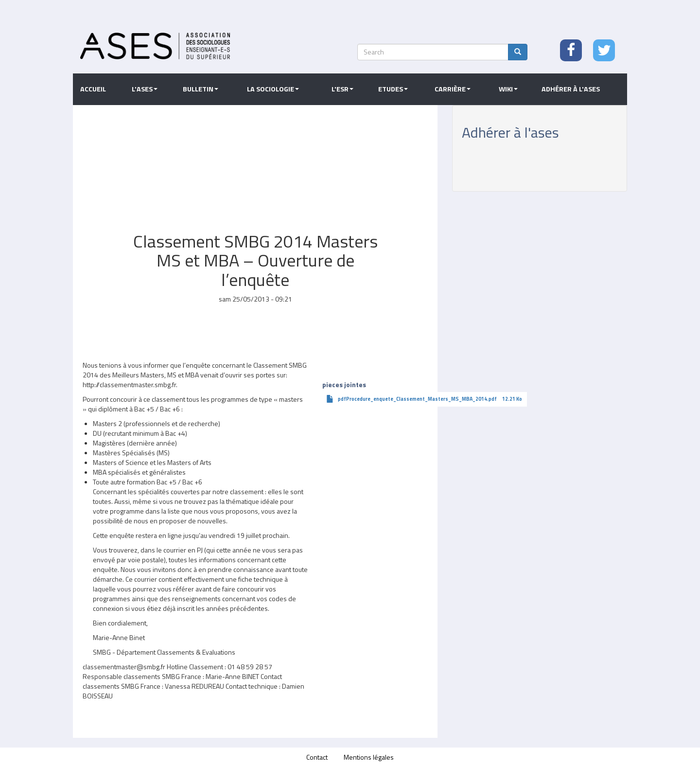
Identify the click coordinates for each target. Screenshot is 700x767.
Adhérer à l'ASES (571, 89)
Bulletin (201, 89)
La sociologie (273, 89)
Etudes (393, 89)
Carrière (453, 89)
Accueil (93, 89)
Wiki (508, 89)
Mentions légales (369, 757)
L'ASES (145, 89)
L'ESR (342, 89)
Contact (317, 757)
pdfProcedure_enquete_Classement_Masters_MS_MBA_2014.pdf (417, 399)
